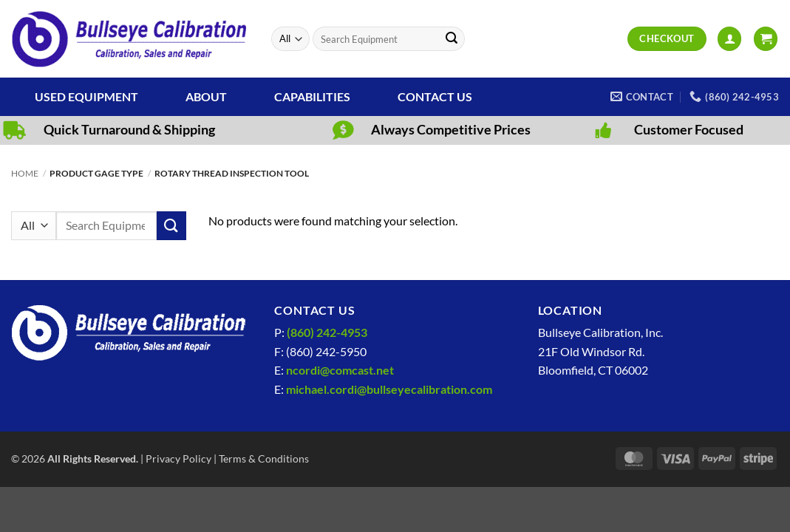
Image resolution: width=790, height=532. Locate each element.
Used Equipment (86, 96)
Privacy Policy (178, 458)
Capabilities (312, 96)
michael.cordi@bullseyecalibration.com (389, 389)
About (206, 96)
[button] (729, 39)
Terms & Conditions (264, 458)
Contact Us (435, 96)
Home (25, 173)
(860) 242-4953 (327, 332)
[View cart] (766, 39)
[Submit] (452, 39)
